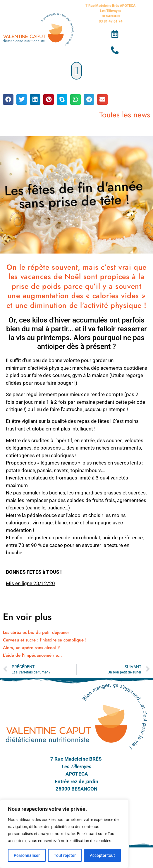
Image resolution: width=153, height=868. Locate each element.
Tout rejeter (65, 855)
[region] (64, 834)
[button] (76, 71)
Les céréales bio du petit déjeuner (36, 632)
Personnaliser (27, 855)
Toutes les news (125, 115)
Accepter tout (102, 855)
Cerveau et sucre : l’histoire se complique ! (45, 640)
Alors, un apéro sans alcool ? (31, 648)
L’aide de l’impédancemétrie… (32, 655)
